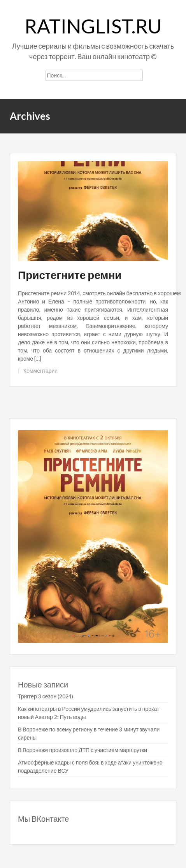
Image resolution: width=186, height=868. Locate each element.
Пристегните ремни (70, 275)
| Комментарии (38, 371)
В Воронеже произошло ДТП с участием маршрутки (82, 750)
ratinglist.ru (93, 26)
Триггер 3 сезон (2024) (46, 696)
